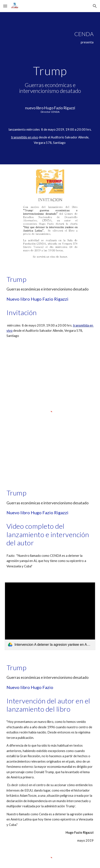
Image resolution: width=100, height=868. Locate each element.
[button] (5, 6)
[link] (50, 616)
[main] (50, 88)
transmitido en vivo (25, 137)
